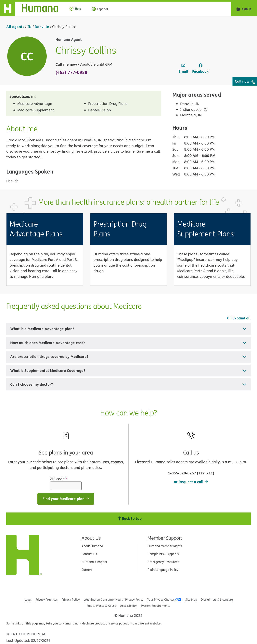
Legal (28, 600)
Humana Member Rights (165, 546)
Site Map (191, 600)
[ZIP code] (66, 486)
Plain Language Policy (163, 570)
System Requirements (155, 606)
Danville (42, 27)
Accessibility (128, 606)
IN (29, 27)
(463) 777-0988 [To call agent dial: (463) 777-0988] (71, 72)
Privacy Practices (47, 600)
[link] (183, 69)
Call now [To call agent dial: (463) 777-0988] (245, 81)
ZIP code (58, 479)
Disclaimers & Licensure (217, 600)
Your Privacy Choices (161, 600)
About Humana (92, 546)
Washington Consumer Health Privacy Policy (114, 600)
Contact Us (89, 554)
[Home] (32, 9)
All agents (15, 27)
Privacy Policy (71, 600)
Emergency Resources (163, 562)
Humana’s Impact (94, 562)
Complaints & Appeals (163, 554)
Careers (87, 570)
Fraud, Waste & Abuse (102, 606)
